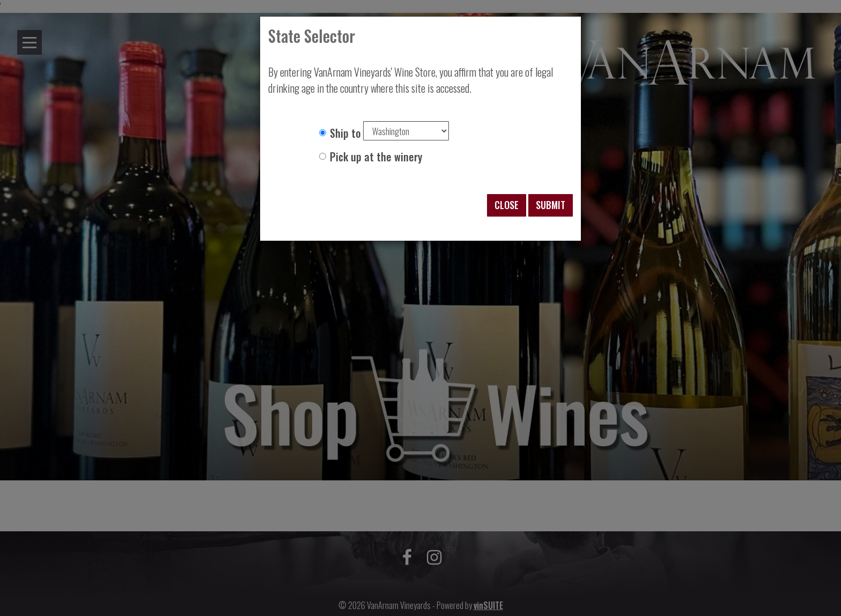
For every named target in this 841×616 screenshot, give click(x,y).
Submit (551, 205)
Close (507, 205)
